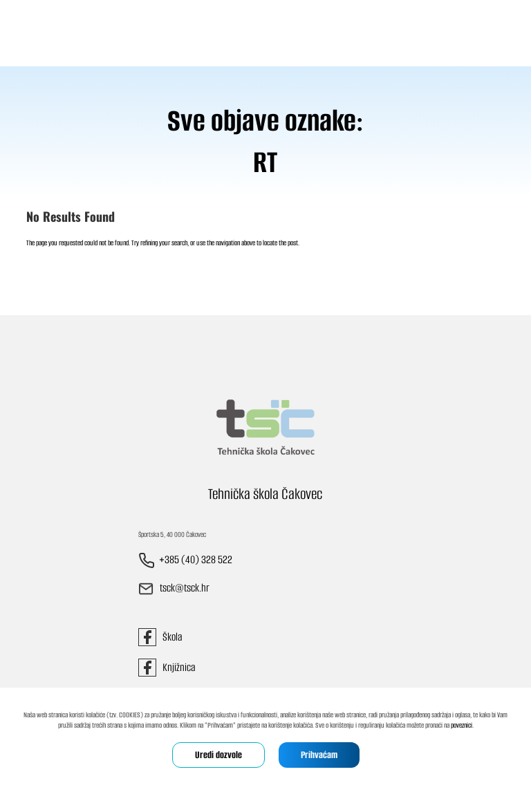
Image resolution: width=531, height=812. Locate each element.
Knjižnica (167, 667)
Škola (160, 637)
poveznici (462, 725)
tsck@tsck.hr (185, 588)
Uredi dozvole (218, 755)
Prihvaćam (319, 755)
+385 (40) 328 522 (196, 560)
